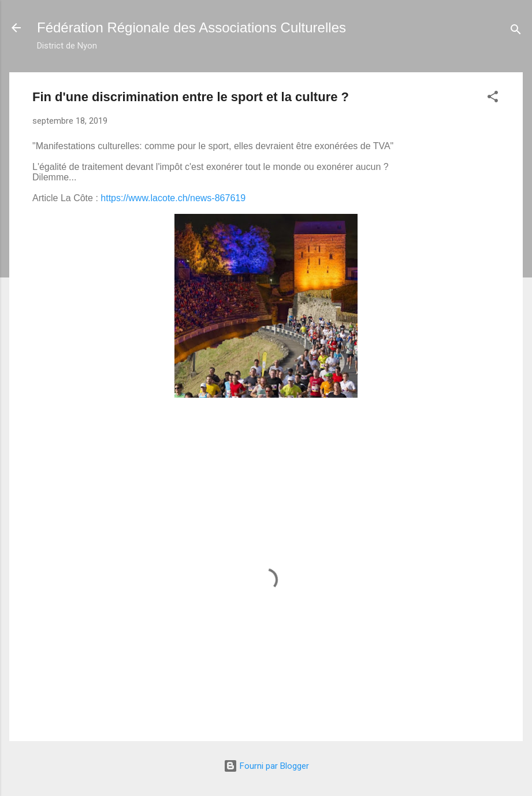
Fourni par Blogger (266, 766)
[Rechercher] (516, 32)
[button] (493, 99)
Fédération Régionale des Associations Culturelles (191, 27)
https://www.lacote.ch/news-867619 (173, 198)
